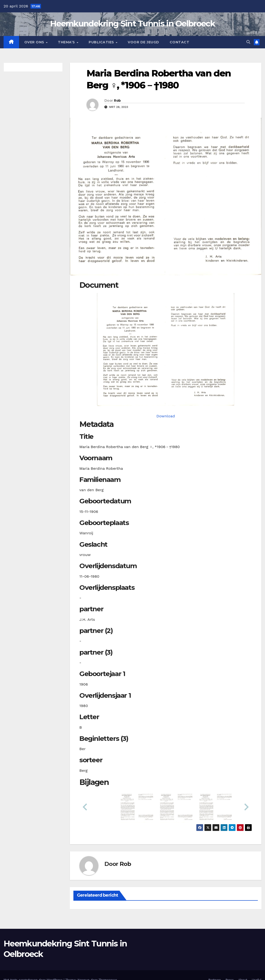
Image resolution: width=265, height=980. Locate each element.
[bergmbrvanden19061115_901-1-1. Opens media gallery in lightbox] (166, 349)
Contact (180, 42)
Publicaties (102, 42)
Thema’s (67, 42)
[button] (248, 42)
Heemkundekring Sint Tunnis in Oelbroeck (132, 24)
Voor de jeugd (143, 42)
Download (166, 416)
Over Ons (35, 42)
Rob (117, 101)
